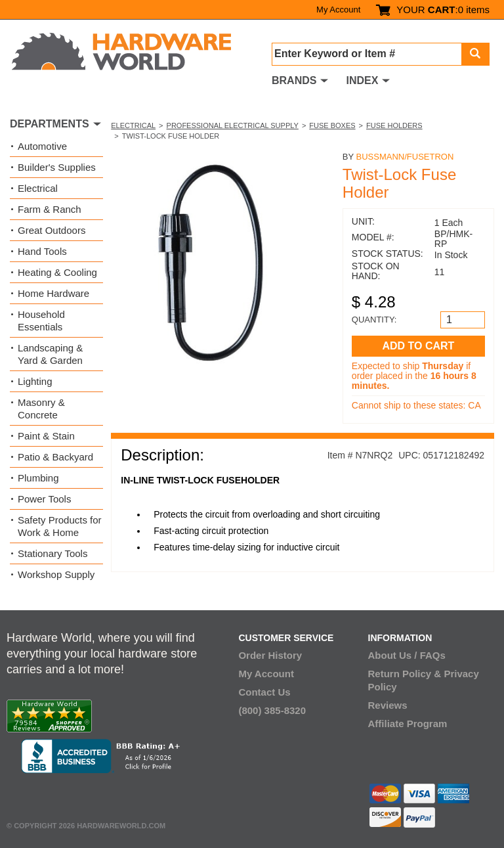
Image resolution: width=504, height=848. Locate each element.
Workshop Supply (56, 574)
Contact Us (264, 692)
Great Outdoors (52, 230)
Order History (270, 655)
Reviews (388, 705)
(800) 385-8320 (272, 710)
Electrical (133, 125)
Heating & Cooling (57, 272)
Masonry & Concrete (41, 409)
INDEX (362, 80)
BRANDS (294, 80)
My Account (338, 10)
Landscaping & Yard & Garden (50, 354)
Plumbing (38, 478)
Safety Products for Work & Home (60, 526)
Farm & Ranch (50, 209)
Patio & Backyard (55, 457)
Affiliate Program (408, 724)
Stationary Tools (52, 553)
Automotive (42, 146)
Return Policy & (405, 674)
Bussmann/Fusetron (405, 157)
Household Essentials (41, 321)
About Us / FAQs (407, 655)
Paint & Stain (46, 436)
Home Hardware (53, 293)
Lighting (35, 381)
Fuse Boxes (332, 125)
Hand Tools (42, 251)
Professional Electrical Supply (233, 125)
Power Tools (44, 499)
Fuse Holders (394, 125)
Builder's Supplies (57, 167)
